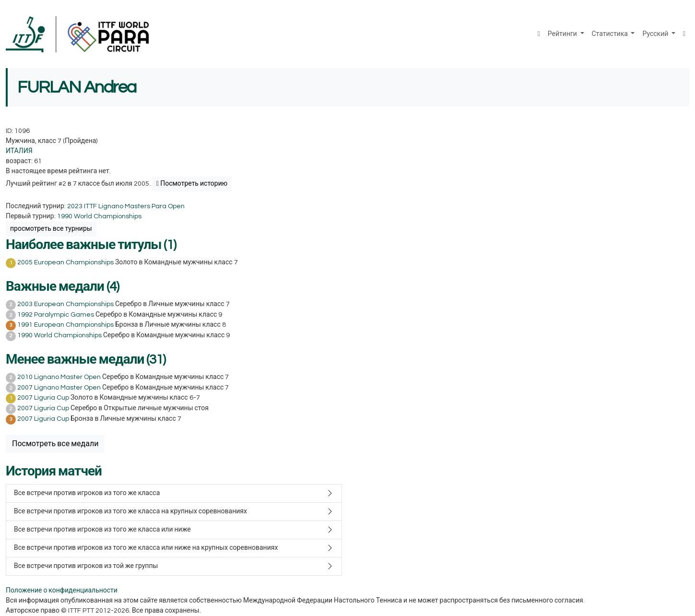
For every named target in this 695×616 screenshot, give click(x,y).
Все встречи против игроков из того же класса (87, 493)
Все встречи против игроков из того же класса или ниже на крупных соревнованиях (146, 548)
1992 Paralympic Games (56, 315)
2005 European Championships (65, 262)
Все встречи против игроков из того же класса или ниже (102, 530)
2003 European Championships (65, 304)
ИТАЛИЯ (19, 151)
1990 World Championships (99, 216)
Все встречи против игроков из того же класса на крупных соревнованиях (130, 511)
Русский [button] (656, 34)
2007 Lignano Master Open (59, 388)
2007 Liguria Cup (43, 398)
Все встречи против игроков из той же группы (86, 566)
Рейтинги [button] (563, 34)
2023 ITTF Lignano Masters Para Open (126, 206)
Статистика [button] (611, 34)
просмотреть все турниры (51, 229)
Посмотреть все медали (55, 444)
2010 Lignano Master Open (59, 377)
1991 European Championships (65, 325)
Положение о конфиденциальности (62, 591)
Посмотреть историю (192, 184)
